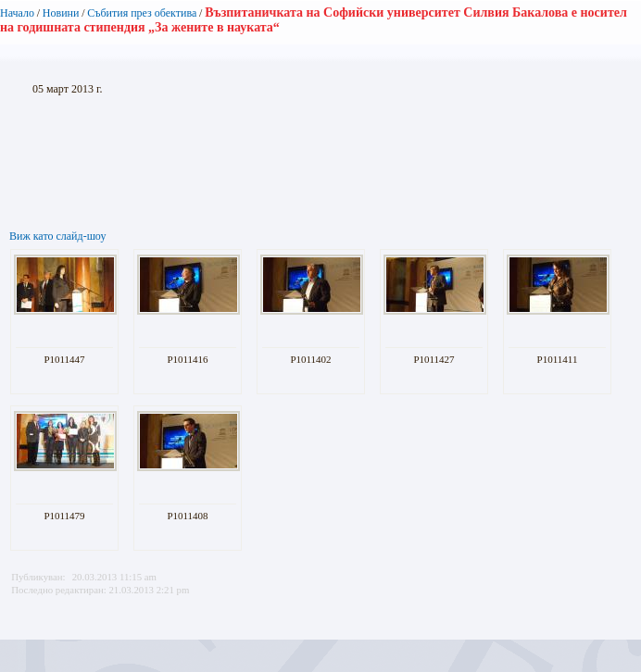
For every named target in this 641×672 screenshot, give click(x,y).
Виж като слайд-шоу (57, 236)
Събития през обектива (142, 13)
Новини (61, 13)
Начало (17, 13)
